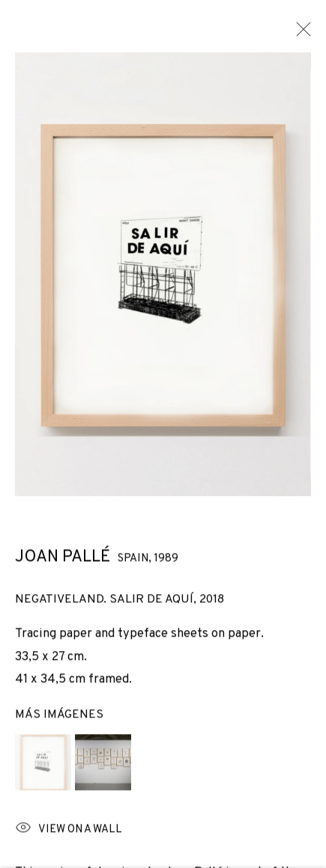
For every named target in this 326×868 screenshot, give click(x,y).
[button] (43, 767)
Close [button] (300, 34)
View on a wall (69, 835)
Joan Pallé (63, 563)
